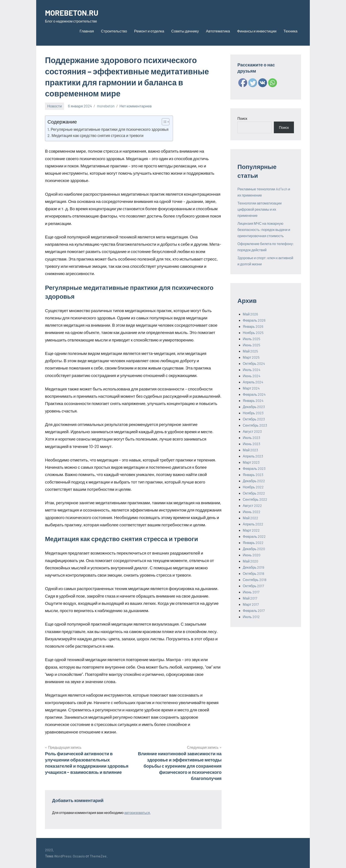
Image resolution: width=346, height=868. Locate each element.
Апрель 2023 (253, 456)
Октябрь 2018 (253, 573)
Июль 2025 (251, 339)
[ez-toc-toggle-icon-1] (163, 122)
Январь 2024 (253, 400)
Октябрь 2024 (254, 363)
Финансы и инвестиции (257, 31)
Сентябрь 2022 (255, 499)
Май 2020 (250, 561)
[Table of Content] (166, 122)
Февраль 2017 (254, 610)
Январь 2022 (253, 543)
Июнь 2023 (251, 444)
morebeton (106, 106)
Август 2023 (252, 431)
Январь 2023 (253, 475)
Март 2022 (251, 530)
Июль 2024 (252, 370)
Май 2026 (250, 314)
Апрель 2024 (253, 382)
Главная (87, 31)
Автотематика (218, 31)
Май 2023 (250, 450)
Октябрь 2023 (254, 419)
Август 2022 (252, 505)
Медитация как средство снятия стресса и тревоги (98, 135)
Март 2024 (251, 388)
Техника (291, 31)
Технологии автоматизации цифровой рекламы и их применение (259, 209)
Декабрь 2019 (253, 567)
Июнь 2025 (251, 345)
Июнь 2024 (252, 376)
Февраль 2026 (254, 320)
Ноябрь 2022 (253, 487)
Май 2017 (250, 598)
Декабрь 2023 (254, 407)
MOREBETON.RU (73, 12)
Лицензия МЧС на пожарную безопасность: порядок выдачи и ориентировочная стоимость (264, 230)
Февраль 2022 (254, 536)
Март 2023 (251, 462)
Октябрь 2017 (253, 586)
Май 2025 (250, 351)
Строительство (114, 31)
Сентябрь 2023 (255, 425)
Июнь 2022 (252, 512)
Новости (55, 106)
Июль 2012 (251, 617)
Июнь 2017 (251, 592)
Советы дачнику (185, 31)
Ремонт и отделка (149, 31)
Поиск (242, 118)
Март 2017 (251, 604)
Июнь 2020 (252, 555)
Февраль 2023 (254, 468)
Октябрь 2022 (254, 493)
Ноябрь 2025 (253, 333)
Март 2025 (251, 357)
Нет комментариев (136, 106)
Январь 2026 (253, 326)
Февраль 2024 (254, 394)
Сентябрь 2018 (255, 580)
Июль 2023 (251, 438)
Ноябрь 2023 (253, 413)
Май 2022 (250, 518)
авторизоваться (137, 813)
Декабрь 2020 (254, 549)
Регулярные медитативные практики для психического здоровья (110, 129)
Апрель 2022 (253, 524)
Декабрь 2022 (254, 481)
